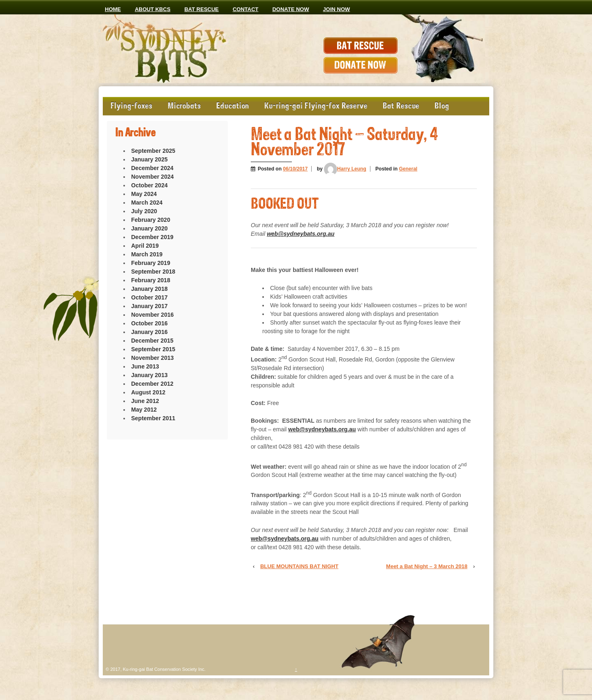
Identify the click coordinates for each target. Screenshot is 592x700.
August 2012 (148, 392)
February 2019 (151, 263)
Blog (442, 106)
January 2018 (149, 289)
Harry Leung (345, 169)
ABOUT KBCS (153, 9)
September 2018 (153, 272)
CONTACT (246, 9)
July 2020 (144, 211)
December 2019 (152, 237)
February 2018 (151, 280)
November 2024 (153, 177)
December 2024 (152, 168)
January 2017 (149, 306)
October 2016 (149, 323)
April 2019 (145, 246)
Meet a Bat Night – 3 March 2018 (427, 566)
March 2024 (147, 203)
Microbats (184, 106)
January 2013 (149, 375)
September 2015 (153, 349)
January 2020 (149, 228)
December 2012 (152, 384)
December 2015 (152, 341)
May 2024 (144, 194)
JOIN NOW (337, 9)
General (408, 169)
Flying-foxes (132, 106)
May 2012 (144, 410)
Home (113, 9)
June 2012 (145, 401)
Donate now (290, 9)
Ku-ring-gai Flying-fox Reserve (316, 106)
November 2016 (153, 315)
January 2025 (149, 159)
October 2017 (149, 297)
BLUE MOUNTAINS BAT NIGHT (299, 566)
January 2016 (149, 332)
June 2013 (145, 366)
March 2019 (147, 254)
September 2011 (153, 418)
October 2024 (149, 185)
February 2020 (151, 220)
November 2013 (153, 358)
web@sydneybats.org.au (301, 234)
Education (233, 106)
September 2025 (153, 151)
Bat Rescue (201, 9)
